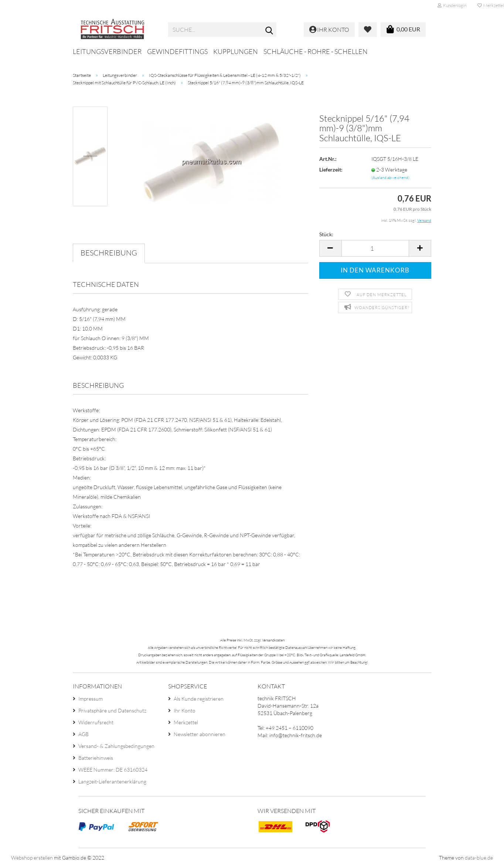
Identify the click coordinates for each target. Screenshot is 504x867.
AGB (84, 734)
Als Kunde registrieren (199, 699)
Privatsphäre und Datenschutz (112, 710)
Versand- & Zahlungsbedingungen (116, 746)
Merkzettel (186, 722)
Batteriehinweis (96, 758)
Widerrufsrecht (96, 722)
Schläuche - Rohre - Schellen (316, 51)
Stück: (326, 234)
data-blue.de (479, 858)
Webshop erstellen (32, 858)
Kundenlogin (452, 5)
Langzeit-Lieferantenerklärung (112, 781)
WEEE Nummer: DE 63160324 (113, 770)
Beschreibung (109, 253)
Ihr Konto (185, 710)
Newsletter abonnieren (200, 734)
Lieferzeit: (331, 170)
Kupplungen (236, 51)
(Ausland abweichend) (390, 177)
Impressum (91, 699)
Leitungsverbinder (107, 51)
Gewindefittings (177, 51)
